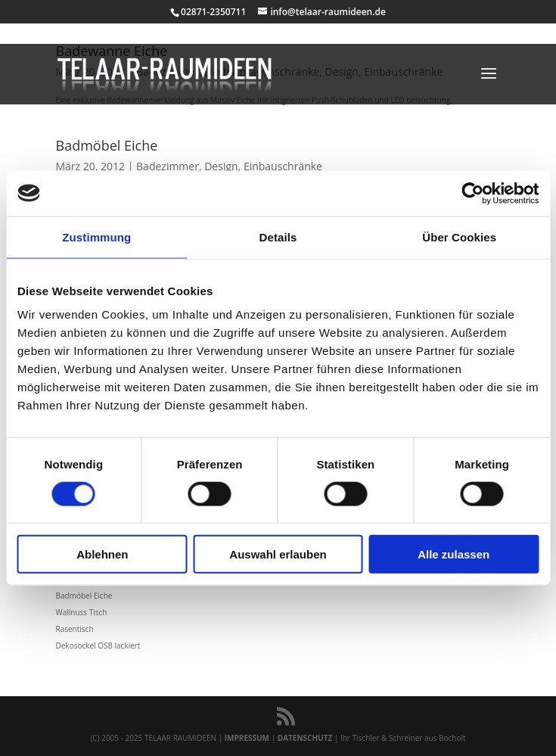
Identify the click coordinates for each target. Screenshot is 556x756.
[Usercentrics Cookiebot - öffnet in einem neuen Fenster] (472, 193)
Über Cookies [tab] (459, 236)
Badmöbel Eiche (107, 145)
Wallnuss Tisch (82, 612)
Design (221, 166)
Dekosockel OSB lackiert (98, 646)
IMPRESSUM (247, 738)
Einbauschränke (283, 166)
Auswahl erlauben (278, 554)
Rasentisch (75, 629)
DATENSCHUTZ (305, 738)
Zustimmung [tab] (96, 236)
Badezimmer (168, 166)
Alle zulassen (453, 554)
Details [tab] (278, 236)
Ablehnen (102, 554)
